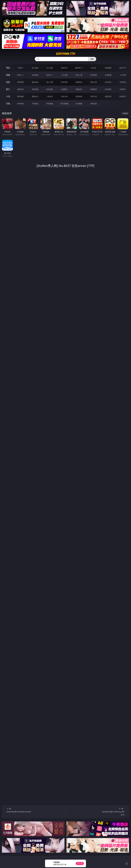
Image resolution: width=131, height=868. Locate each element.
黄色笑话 (108, 96)
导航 (8, 104)
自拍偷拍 (35, 75)
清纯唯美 (94, 89)
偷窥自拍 (20, 89)
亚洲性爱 (20, 82)
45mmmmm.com (65, 54)
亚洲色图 (35, 89)
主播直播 (108, 75)
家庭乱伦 (35, 96)
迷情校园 (79, 96)
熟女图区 (108, 89)
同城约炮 (20, 104)
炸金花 (94, 68)
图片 (8, 89)
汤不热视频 (64, 104)
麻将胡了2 (79, 68)
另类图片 (123, 89)
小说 (8, 96)
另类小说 (94, 96)
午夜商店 (35, 104)
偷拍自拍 (35, 82)
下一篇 (112, 812)
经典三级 (94, 82)
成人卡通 (50, 82)
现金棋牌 (108, 68)
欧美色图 (50, 89)
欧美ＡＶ (50, 75)
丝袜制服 (94, 75)
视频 (8, 75)
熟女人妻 (79, 75)
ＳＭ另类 (123, 75)
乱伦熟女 (108, 82)
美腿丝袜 (79, 89)
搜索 (92, 59)
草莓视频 (50, 104)
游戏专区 (64, 68)
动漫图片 (64, 89)
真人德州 (35, 68)
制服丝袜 (79, 82)
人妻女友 (50, 96)
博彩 (8, 68)
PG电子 (20, 68)
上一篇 (19, 810)
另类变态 (123, 82)
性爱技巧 (123, 96)
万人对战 (50, 68)
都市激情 (20, 96)
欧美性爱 (64, 82)
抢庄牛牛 (123, 68)
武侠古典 (64, 96)
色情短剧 (94, 104)
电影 (8, 82)
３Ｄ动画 (64, 75)
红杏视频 (79, 104)
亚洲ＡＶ (20, 75)
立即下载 (80, 863)
